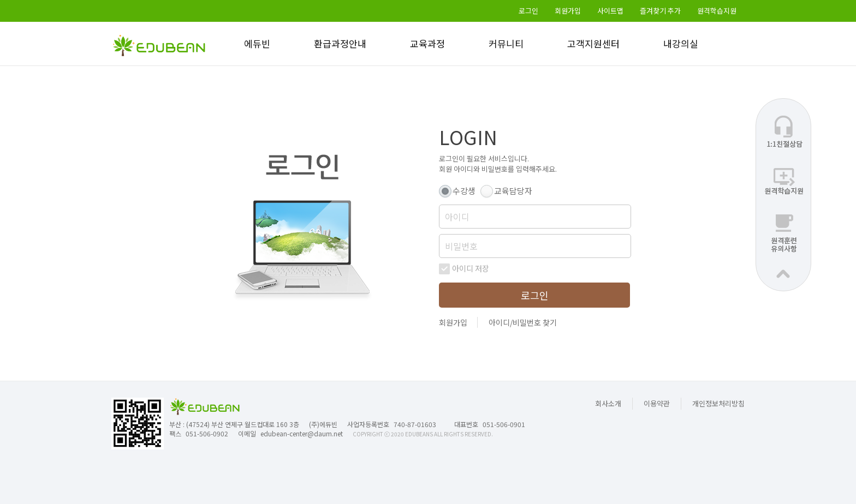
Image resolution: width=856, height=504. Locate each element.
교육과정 (427, 43)
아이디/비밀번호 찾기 (523, 322)
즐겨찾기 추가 (660, 11)
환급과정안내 (340, 43)
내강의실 (681, 43)
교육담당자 (513, 191)
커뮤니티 (506, 43)
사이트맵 (610, 11)
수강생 (464, 191)
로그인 (528, 11)
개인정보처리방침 (718, 403)
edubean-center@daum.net (302, 433)
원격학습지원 (717, 11)
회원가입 (568, 11)
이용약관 (657, 403)
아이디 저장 (471, 269)
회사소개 (608, 403)
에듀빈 (257, 43)
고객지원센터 (593, 43)
